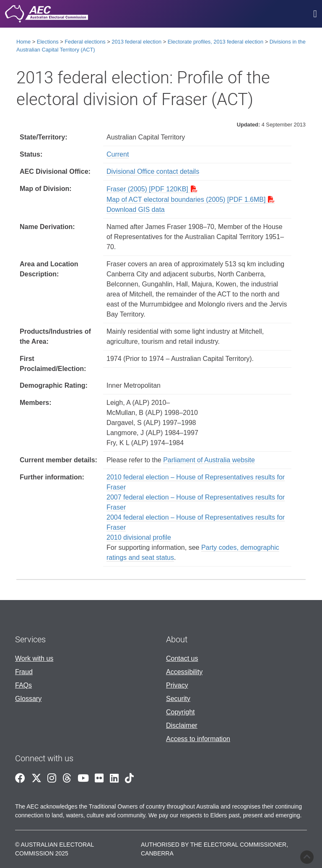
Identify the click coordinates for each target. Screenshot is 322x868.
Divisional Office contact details (153, 171)
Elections (48, 42)
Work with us (34, 658)
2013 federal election (136, 42)
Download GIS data (136, 210)
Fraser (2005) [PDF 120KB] (147, 189)
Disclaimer (182, 725)
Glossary (28, 699)
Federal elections (85, 42)
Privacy (177, 685)
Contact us (182, 658)
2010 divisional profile (139, 537)
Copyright (180, 712)
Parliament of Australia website (209, 460)
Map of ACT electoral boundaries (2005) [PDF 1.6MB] (186, 200)
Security (178, 699)
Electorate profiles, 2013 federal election (216, 42)
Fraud (24, 672)
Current (118, 154)
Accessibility (184, 672)
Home (23, 42)
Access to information (198, 739)
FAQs (23, 685)
